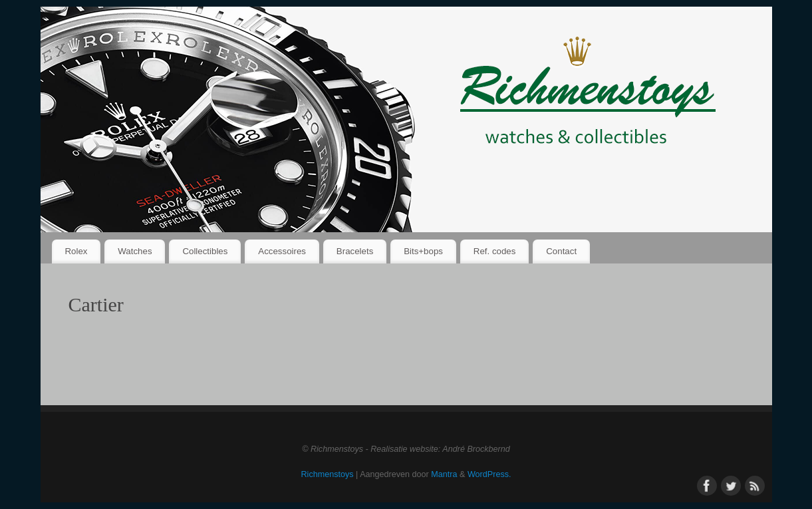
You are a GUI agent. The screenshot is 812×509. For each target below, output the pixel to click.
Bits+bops (423, 251)
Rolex (76, 251)
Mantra (444, 474)
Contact (561, 251)
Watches (135, 251)
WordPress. (489, 474)
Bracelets (355, 251)
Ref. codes (495, 251)
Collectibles (205, 251)
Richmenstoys (328, 474)
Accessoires (282, 251)
